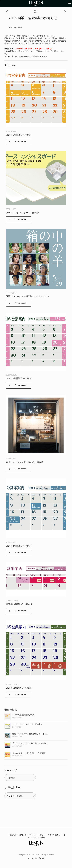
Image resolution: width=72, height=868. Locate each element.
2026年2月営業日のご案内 (19, 546)
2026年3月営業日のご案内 (19, 378)
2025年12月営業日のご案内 (19, 688)
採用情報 (22, 835)
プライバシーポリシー (37, 835)
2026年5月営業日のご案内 (19, 135)
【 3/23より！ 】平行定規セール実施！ (29, 753)
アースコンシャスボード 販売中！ (24, 213)
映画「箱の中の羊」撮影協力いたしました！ (28, 296)
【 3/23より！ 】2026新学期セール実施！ (30, 743)
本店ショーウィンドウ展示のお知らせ (25, 462)
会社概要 (12, 835)
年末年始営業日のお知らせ (19, 604)
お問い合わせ (54, 835)
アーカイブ (11, 771)
